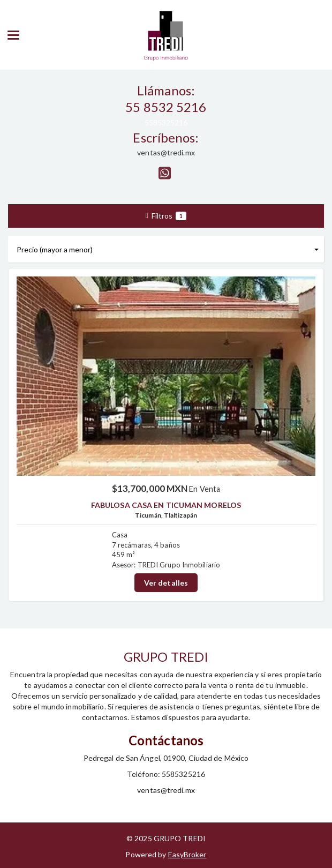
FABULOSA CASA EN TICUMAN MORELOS (166, 505)
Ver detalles (166, 583)
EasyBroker (187, 854)
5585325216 (166, 122)
